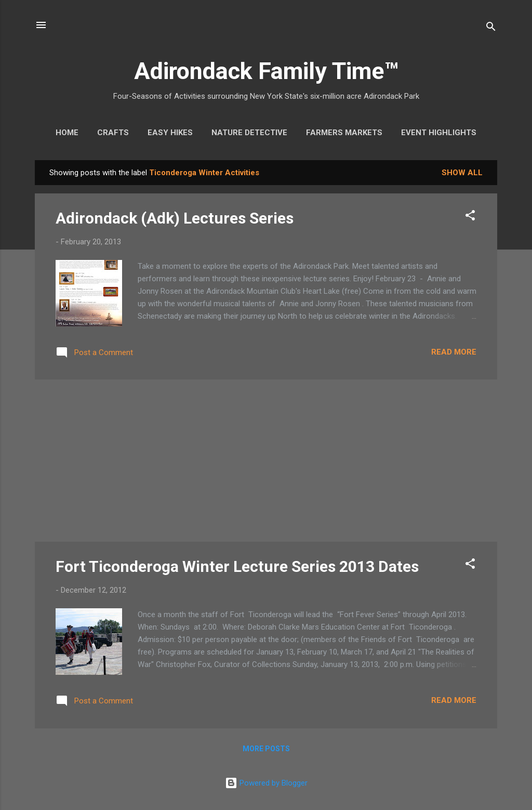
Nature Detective (249, 133)
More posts (266, 749)
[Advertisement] (266, 461)
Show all (462, 173)
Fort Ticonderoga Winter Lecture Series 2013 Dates (237, 566)
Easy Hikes (170, 133)
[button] (470, 217)
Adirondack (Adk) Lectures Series (175, 218)
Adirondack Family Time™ (266, 71)
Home (67, 133)
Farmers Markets (344, 133)
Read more (454, 352)
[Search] (491, 28)
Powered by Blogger (266, 783)
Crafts (113, 133)
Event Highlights (439, 133)
